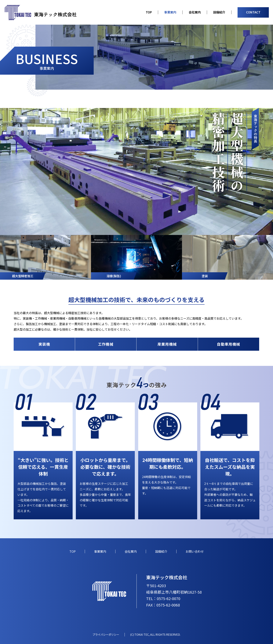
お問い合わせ (195, 551)
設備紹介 (219, 12)
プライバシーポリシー (106, 635)
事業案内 (170, 12)
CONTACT (253, 12)
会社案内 (195, 12)
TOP (149, 12)
